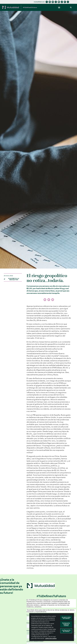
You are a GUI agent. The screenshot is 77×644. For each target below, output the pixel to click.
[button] (59, 7)
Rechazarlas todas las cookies (66, 624)
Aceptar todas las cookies (66, 618)
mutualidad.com (39, 2)
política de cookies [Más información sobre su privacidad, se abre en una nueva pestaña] (51, 638)
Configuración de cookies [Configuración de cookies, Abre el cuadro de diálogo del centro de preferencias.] (66, 631)
